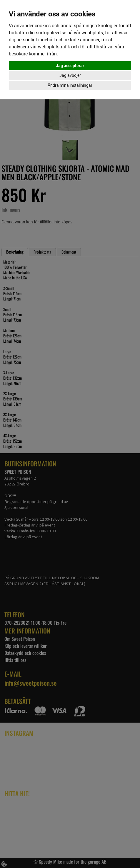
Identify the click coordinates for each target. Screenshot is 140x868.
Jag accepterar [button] (70, 66)
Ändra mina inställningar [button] (70, 85)
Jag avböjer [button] (70, 75)
